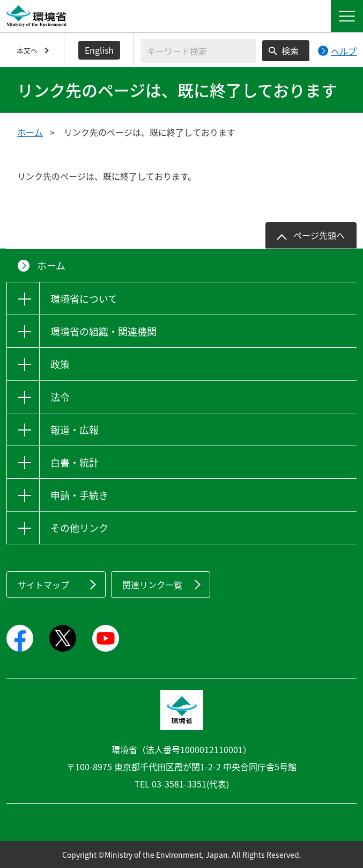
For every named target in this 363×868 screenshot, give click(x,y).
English (99, 50)
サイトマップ (43, 585)
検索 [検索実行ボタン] (290, 50)
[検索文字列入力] (198, 51)
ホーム (30, 132)
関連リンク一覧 (152, 585)
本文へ (27, 50)
